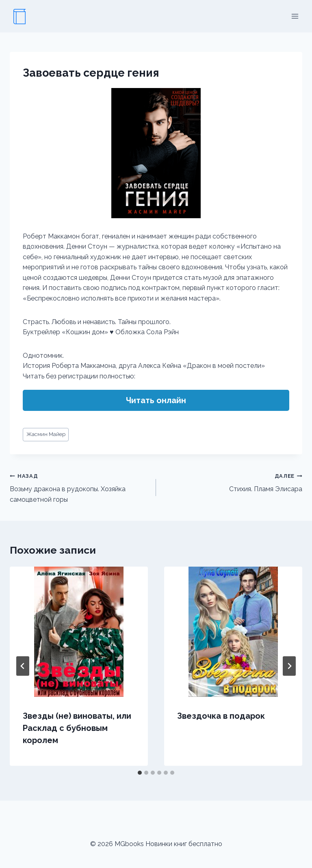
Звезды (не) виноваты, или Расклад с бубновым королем (77, 728)
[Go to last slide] (23, 666)
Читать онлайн (156, 400)
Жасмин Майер (46, 434)
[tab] (140, 773)
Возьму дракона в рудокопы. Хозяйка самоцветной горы (80, 487)
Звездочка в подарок (221, 716)
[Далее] (289, 666)
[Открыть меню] (295, 16)
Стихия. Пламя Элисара (232, 482)
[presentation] (79, 632)
